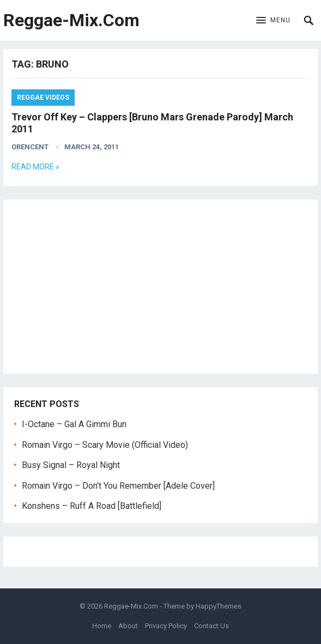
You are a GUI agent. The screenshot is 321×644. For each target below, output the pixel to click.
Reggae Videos (43, 98)
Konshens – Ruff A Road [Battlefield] (92, 506)
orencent (30, 147)
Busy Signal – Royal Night (71, 465)
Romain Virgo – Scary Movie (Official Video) (105, 445)
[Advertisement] (160, 287)
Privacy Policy (166, 626)
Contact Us (211, 626)
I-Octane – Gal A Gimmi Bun (74, 424)
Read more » (35, 167)
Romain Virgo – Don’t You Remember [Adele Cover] (118, 486)
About (128, 626)
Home (102, 626)
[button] (273, 21)
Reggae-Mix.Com (71, 20)
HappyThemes (219, 606)
